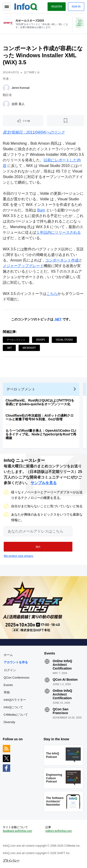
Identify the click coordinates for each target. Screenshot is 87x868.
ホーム (8, 655)
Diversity (10, 722)
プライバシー (11, 861)
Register (57, 6)
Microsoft (29, 348)
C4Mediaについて (16, 715)
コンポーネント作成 (62, 260)
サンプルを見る (44, 483)
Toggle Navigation (6, 6)
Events (8, 685)
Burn (41, 210)
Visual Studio (64, 340)
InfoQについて (13, 707)
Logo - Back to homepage (26, 6)
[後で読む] (66, 121)
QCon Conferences (17, 678)
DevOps (40, 340)
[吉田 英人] (6, 104)
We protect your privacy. (19, 556)
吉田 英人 (18, 104)
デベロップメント (16, 340)
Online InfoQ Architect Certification (62, 665)
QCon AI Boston (65, 680)
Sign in (76, 6)
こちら (52, 294)
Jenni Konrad (21, 88)
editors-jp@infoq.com (59, 831)
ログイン (10, 670)
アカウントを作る (16, 662)
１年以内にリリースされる (58, 232)
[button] (38, 547)
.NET (58, 319)
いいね (26, 121)
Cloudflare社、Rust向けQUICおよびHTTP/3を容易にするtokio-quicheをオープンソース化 (40, 402)
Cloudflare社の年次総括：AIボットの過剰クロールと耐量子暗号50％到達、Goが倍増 (40, 417)
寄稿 (7, 692)
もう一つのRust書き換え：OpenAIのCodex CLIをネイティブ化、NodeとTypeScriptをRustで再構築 (41, 434)
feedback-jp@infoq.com (17, 831)
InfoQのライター (15, 700)
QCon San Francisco (61, 711)
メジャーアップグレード (23, 266)
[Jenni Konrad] (6, 88)
